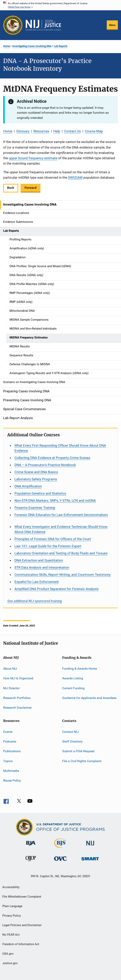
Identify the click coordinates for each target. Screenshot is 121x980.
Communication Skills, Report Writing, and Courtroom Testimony (62, 575)
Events (8, 732)
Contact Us (72, 131)
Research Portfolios (17, 698)
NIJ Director (11, 688)
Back (11, 188)
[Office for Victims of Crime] (60, 861)
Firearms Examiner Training (35, 508)
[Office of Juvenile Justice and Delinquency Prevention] (31, 862)
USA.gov (8, 954)
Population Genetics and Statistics (40, 493)
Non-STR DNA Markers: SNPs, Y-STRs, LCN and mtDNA (55, 500)
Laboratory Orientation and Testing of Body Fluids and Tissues (61, 553)
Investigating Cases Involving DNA (32, 46)
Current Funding (73, 688)
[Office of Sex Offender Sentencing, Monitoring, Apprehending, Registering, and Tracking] (90, 861)
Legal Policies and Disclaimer (22, 925)
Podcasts (10, 741)
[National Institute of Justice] (90, 846)
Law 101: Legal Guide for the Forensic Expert (48, 546)
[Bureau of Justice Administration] (31, 846)
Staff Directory (72, 741)
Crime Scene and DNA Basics (36, 472)
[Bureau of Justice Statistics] (60, 848)
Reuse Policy (12, 780)
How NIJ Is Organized (18, 678)
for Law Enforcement (37, 582)
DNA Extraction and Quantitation (39, 560)
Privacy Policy (12, 916)
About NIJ (10, 669)
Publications (12, 751)
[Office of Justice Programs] (13, 25)
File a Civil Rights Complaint (82, 761)
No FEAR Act (11, 935)
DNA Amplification (28, 486)
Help (57, 131)
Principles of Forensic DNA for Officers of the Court (53, 539)
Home (7, 46)
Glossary (23, 131)
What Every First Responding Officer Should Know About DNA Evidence (60, 448)
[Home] (43, 25)
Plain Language (12, 906)
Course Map (94, 131)
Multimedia (11, 771)
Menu (112, 25)
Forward (30, 188)
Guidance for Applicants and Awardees (89, 698)
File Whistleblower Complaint (22, 897)
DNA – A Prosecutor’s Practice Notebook (45, 465)
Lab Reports (61, 46)
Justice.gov (10, 963)
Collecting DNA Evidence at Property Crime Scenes (52, 458)
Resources (41, 131)
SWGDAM (75, 177)
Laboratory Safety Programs (36, 479)
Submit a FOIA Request (78, 751)
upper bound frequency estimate (33, 158)
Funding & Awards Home (80, 669)
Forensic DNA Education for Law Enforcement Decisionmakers (61, 515)
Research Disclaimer (17, 708)
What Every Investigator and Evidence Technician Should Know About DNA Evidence (61, 529)
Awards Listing (73, 678)
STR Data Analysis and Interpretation (42, 567)
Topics (8, 761)
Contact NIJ (70, 732)
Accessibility (11, 887)
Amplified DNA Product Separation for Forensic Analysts (57, 589)
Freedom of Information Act (21, 944)
